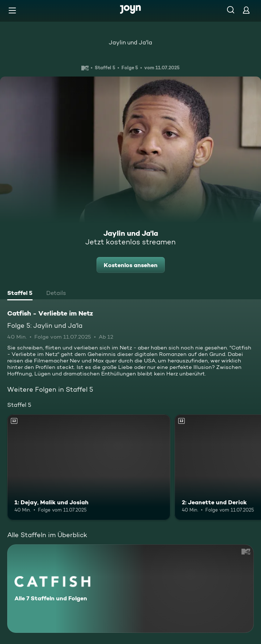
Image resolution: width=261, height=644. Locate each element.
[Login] (246, 10)
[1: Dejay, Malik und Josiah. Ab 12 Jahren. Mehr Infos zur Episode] (89, 467)
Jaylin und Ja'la (130, 42)
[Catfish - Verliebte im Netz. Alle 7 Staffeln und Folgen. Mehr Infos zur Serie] (130, 589)
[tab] (20, 294)
